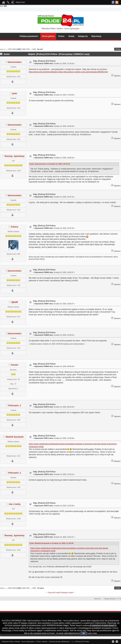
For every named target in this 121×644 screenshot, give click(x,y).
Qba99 (15, 302)
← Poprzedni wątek (53, 592)
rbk (72, 642)
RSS (117, 2)
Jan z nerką (15, 504)
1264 (14, 49)
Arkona (14, 227)
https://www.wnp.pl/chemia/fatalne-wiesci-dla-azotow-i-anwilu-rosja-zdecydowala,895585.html (68, 72)
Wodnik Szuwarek (15, 437)
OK (84, 633)
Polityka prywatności (29, 36)
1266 (24, 49)
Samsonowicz (15, 62)
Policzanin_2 (15, 406)
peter (15, 93)
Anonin (14, 365)
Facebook (113, 2)
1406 (34, 49)
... (7, 49)
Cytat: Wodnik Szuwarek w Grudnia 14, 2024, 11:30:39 (51, 543)
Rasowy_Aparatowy (15, 156)
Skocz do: (97, 599)
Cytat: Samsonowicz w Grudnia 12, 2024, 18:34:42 (50, 164)
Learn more (92, 633)
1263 (10, 49)
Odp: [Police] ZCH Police (44, 61)
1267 (28, 49)
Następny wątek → (68, 592)
